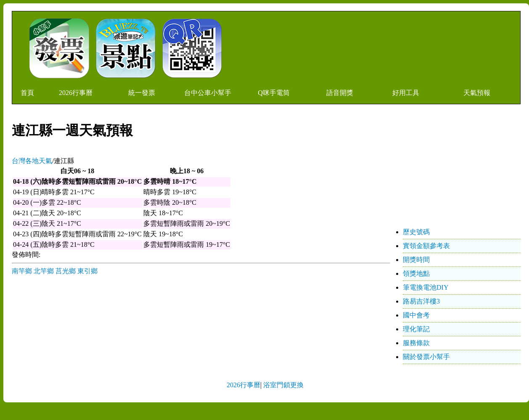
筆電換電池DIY (426, 287)
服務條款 (416, 343)
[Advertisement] (458, 173)
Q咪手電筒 (274, 93)
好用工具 (406, 93)
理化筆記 (416, 329)
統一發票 (142, 93)
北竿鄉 (44, 271)
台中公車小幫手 (208, 93)
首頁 (27, 93)
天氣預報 (477, 93)
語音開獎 (340, 93)
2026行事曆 (76, 93)
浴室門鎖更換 (283, 385)
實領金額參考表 (426, 246)
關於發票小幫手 (426, 357)
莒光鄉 (66, 271)
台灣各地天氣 (32, 161)
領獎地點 (416, 273)
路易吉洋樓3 (421, 301)
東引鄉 (87, 271)
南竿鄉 (22, 271)
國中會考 (416, 315)
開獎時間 (416, 260)
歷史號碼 (416, 232)
